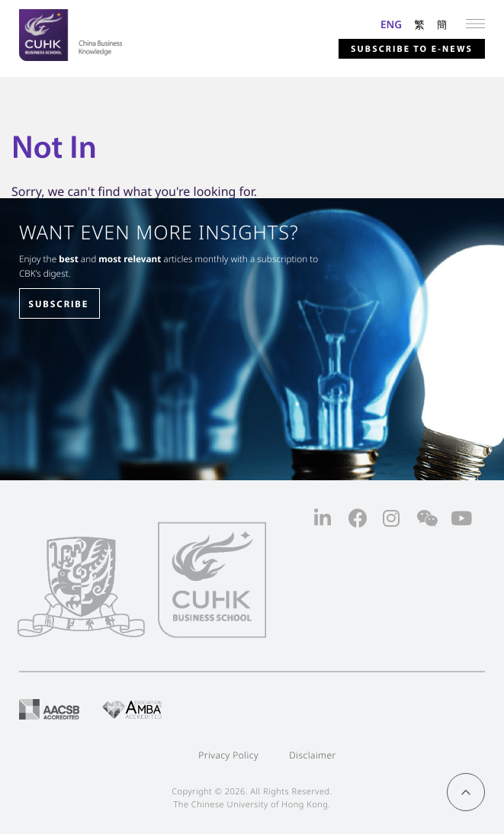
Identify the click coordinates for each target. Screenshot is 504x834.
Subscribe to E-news (411, 49)
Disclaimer (313, 755)
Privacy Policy (228, 755)
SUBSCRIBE (58, 304)
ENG (391, 24)
